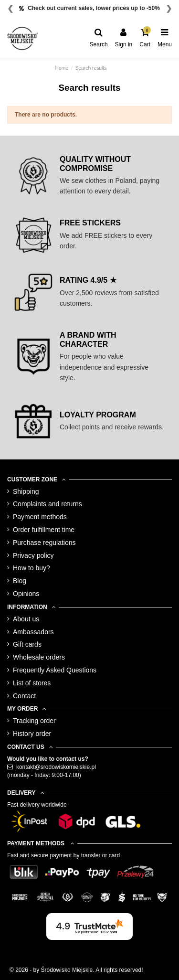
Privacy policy (33, 555)
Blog (20, 581)
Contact (24, 696)
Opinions (26, 594)
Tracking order (34, 721)
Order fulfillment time (44, 530)
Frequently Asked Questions (55, 670)
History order (32, 734)
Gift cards (27, 644)
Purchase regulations (44, 543)
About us (26, 619)
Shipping (26, 491)
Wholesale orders (39, 657)
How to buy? (32, 568)
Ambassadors (33, 632)
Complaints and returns (47, 504)
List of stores (32, 683)
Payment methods (40, 517)
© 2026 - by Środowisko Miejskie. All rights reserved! (76, 970)
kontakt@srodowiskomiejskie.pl (56, 767)
